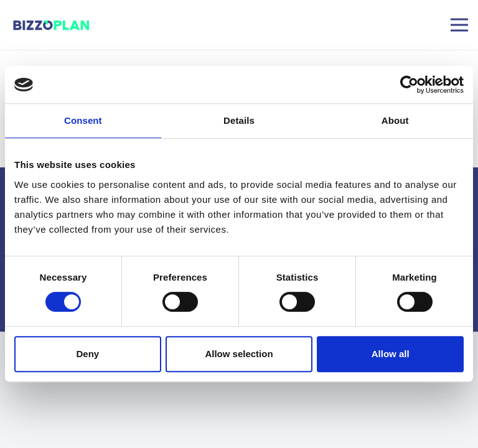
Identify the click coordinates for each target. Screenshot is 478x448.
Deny (87, 354)
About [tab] (395, 120)
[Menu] (459, 25)
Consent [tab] (83, 120)
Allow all (391, 354)
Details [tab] (239, 120)
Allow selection (239, 354)
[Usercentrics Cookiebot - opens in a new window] (409, 85)
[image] (52, 25)
